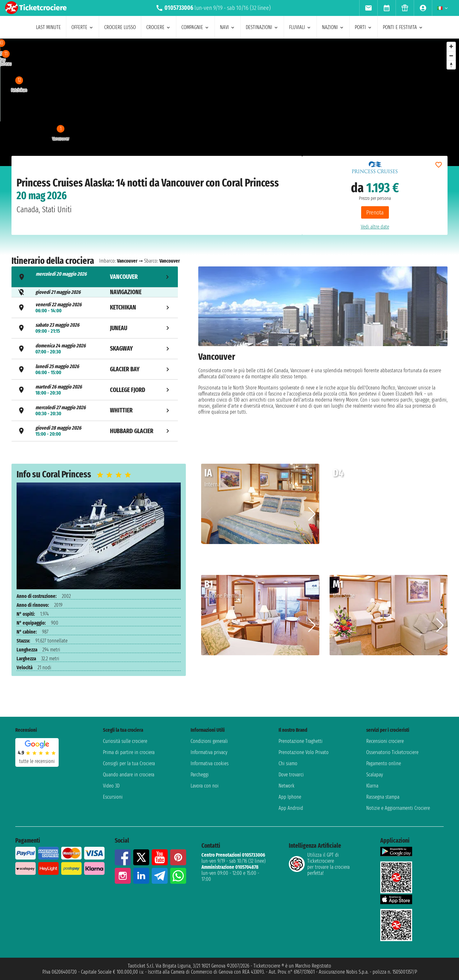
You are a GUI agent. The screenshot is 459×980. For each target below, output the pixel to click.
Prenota (375, 212)
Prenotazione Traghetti (301, 741)
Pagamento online (384, 763)
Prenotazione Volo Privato (304, 752)
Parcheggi (200, 775)
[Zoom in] (451, 46)
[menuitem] (368, 8)
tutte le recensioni (37, 761)
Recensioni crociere (385, 741)
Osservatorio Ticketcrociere (392, 752)
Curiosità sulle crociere (125, 741)
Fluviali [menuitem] (300, 27)
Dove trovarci (291, 775)
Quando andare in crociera (129, 775)
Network (287, 786)
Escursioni (113, 797)
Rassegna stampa (383, 797)
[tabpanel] (323, 355)
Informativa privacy (209, 752)
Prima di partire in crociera (129, 752)
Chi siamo (288, 763)
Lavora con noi (205, 786)
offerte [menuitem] (83, 27)
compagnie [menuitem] (195, 27)
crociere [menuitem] (159, 27)
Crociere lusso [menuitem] (120, 27)
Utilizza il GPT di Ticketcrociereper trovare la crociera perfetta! (319, 864)
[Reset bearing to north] (451, 65)
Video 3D (111, 786)
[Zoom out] (451, 56)
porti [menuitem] (364, 27)
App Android (291, 808)
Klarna (372, 786)
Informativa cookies (210, 763)
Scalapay (375, 775)
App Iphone (290, 797)
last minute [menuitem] (48, 27)
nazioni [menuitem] (333, 27)
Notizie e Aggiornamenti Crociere (398, 808)
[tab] (95, 277)
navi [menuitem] (228, 27)
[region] (203, 102)
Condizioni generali (209, 741)
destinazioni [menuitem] (262, 27)
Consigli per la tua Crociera (129, 763)
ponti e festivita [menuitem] (403, 27)
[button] (312, 514)
